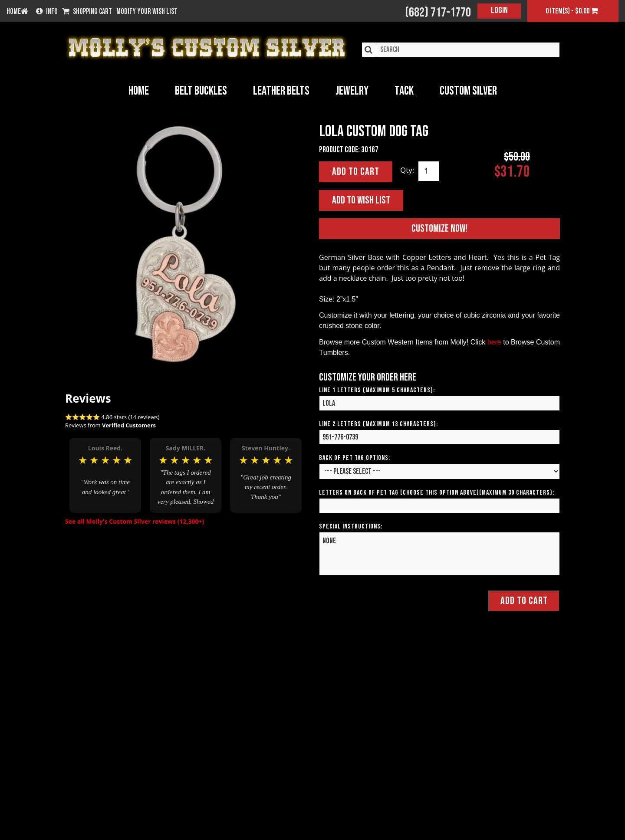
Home (139, 91)
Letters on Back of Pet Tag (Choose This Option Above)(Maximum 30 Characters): (437, 493)
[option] (105, 475)
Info (47, 12)
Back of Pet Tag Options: (355, 458)
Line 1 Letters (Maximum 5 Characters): (377, 390)
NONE (439, 554)
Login (499, 10)
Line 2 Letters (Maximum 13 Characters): (378, 424)
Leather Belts (281, 91)
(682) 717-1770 (438, 13)
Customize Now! (439, 228)
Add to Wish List (361, 200)
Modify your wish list (147, 12)
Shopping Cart (87, 12)
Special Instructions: (351, 527)
